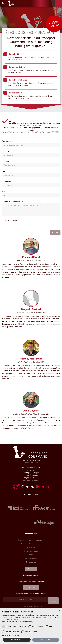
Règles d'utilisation (31, 551)
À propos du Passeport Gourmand (31, 540)
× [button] (60, 610)
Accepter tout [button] (17, 640)
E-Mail (4, 171)
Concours (31, 569)
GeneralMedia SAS (31, 463)
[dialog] (31, 626)
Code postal (7, 181)
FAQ (31, 555)
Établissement (7, 141)
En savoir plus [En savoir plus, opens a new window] (15, 619)
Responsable (7, 151)
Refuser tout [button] (46, 640)
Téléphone (6, 161)
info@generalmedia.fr (31, 480)
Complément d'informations (12, 201)
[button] (31, 622)
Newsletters (31, 562)
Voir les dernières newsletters (31, 606)
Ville (3, 191)
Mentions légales (31, 558)
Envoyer (55, 232)
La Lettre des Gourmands (31, 544)
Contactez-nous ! (31, 588)
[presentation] (19, 226)
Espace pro (31, 548)
